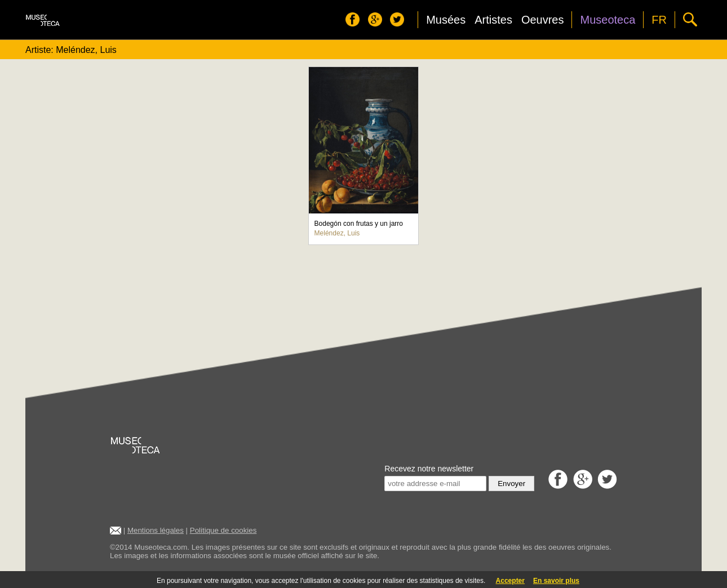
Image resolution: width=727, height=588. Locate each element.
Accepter (510, 581)
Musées (446, 20)
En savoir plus (556, 581)
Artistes (493, 20)
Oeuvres (543, 20)
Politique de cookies (223, 530)
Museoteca (608, 20)
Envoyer (511, 484)
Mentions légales (156, 530)
